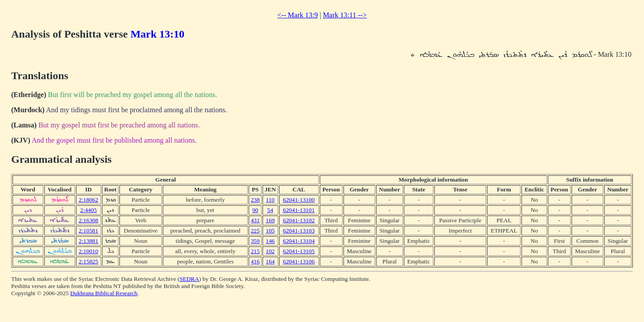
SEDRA (189, 279)
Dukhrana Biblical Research (104, 293)
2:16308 (89, 220)
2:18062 (89, 200)
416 (255, 261)
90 (255, 210)
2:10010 (89, 251)
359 (255, 241)
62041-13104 (299, 241)
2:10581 (89, 231)
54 (270, 210)
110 (270, 200)
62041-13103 (299, 231)
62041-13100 (299, 200)
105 (270, 231)
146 (270, 241)
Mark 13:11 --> (345, 15)
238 (255, 200)
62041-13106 (299, 261)
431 (255, 220)
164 (270, 261)
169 (270, 220)
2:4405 (88, 210)
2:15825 (89, 261)
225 (255, 231)
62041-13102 (299, 220)
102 (270, 251)
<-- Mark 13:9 (298, 15)
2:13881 (89, 241)
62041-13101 (299, 210)
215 (255, 251)
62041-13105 (299, 251)
